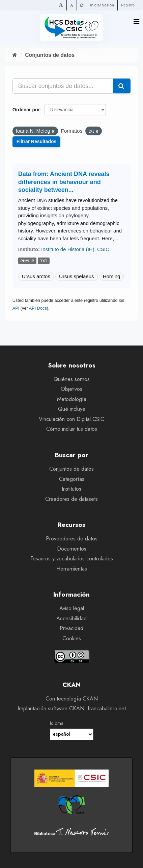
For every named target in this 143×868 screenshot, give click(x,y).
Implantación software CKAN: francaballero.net (72, 708)
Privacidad (71, 628)
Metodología (72, 399)
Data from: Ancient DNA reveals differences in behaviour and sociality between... (64, 182)
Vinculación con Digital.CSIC (71, 419)
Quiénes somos (72, 379)
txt (44, 261)
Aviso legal (72, 608)
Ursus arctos (36, 276)
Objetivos (71, 389)
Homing (112, 276)
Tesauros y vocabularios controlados (72, 559)
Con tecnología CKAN (72, 699)
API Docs (38, 308)
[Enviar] (122, 86)
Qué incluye (72, 409)
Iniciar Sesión (102, 5)
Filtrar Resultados (37, 141)
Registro (128, 5)
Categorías (72, 479)
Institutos (71, 489)
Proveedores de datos (72, 539)
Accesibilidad (71, 618)
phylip (27, 261)
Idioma (57, 723)
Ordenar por (26, 110)
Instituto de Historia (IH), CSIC (75, 249)
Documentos (72, 549)
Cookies (72, 638)
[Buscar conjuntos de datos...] (63, 86)
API (16, 308)
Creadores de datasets (71, 499)
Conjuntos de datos (50, 55)
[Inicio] (15, 55)
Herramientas (72, 569)
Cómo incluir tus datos (72, 429)
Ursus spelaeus (76, 276)
